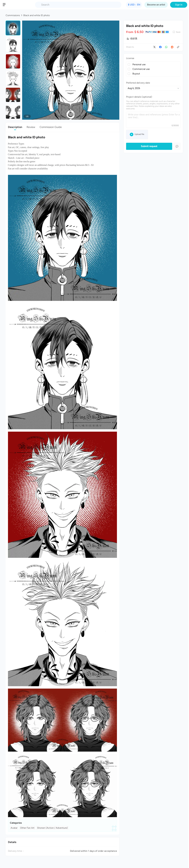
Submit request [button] (149, 146)
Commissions (13, 15)
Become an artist (156, 5)
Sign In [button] (179, 5)
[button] (5, 5)
